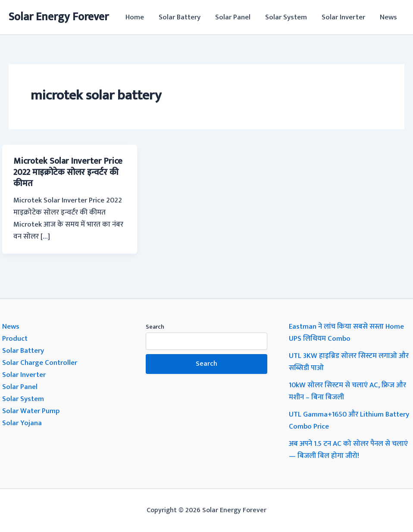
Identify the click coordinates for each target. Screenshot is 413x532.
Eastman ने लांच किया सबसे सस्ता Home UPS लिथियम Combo (346, 333)
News (388, 17)
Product (15, 339)
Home (135, 17)
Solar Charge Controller (40, 363)
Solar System (286, 17)
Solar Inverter (343, 17)
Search (155, 327)
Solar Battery (180, 17)
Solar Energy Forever (59, 17)
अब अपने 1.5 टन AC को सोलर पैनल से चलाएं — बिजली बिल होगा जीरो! (348, 450)
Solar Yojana (22, 423)
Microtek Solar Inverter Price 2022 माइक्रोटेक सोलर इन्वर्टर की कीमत (68, 172)
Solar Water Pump (31, 411)
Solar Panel (233, 17)
